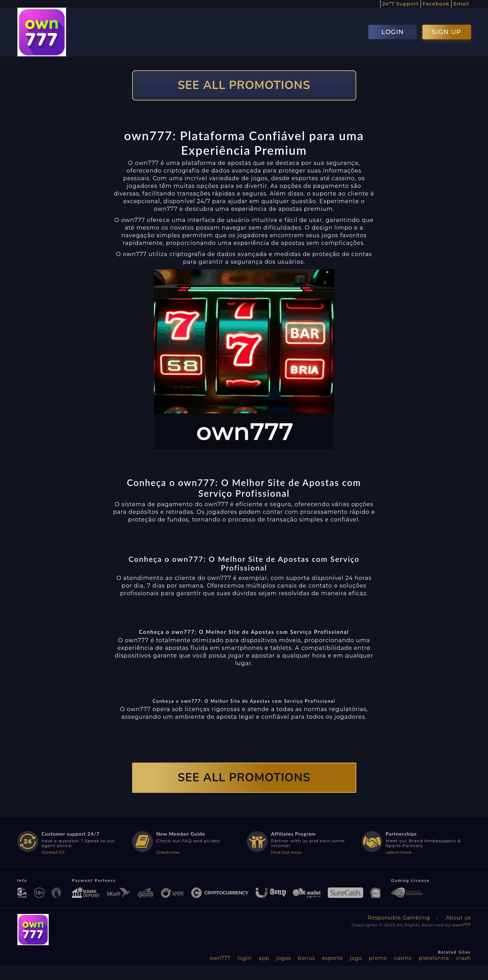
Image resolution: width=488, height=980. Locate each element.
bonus (306, 958)
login (245, 958)
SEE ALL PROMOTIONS (244, 85)
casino (403, 958)
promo (378, 958)
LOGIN (393, 32)
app (264, 958)
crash (463, 958)
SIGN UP (446, 32)
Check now (168, 852)
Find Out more (287, 852)
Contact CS (53, 852)
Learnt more (399, 852)
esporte (332, 958)
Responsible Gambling (399, 918)
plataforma (434, 958)
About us (458, 918)
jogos (283, 958)
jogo (356, 958)
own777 (462, 925)
